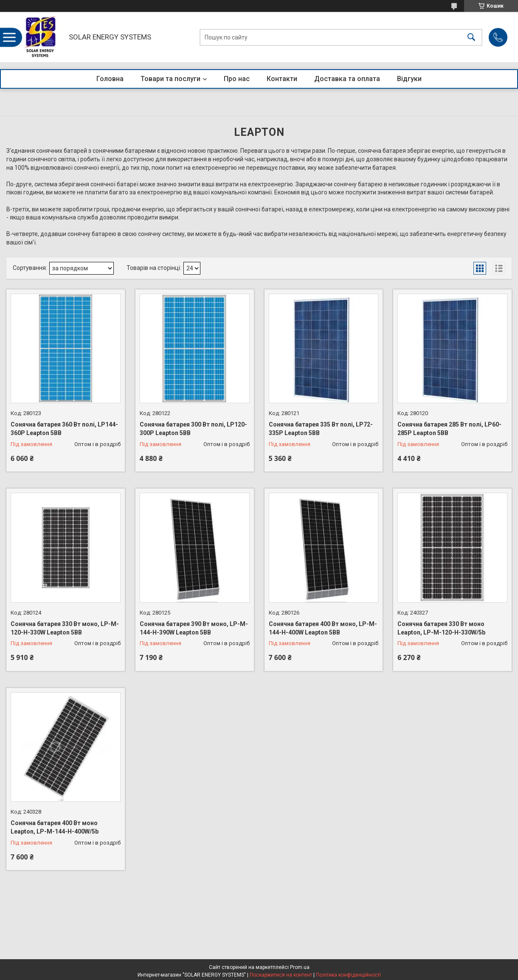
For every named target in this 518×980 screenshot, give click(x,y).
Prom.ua (300, 967)
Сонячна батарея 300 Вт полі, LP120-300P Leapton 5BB (193, 429)
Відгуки (409, 79)
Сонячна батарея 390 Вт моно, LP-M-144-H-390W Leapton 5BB (194, 628)
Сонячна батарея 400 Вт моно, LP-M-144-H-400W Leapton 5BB (323, 628)
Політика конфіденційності (348, 975)
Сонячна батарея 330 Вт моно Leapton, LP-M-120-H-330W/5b (441, 628)
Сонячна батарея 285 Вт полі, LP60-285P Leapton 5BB (449, 429)
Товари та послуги (170, 79)
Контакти (282, 79)
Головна (110, 79)
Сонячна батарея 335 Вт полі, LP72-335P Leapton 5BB (321, 429)
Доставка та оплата (347, 79)
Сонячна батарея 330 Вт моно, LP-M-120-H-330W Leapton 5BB (65, 628)
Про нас (237, 79)
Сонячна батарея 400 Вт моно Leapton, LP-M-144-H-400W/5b (55, 827)
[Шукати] (471, 37)
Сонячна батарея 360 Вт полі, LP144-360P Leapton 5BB (64, 429)
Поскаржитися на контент (281, 975)
